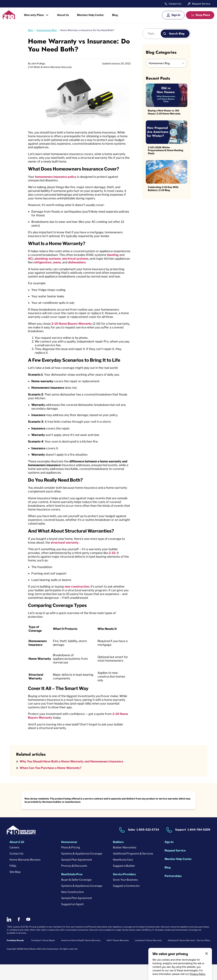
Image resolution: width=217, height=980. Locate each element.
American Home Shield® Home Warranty (81, 956)
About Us (63, 15)
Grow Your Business (125, 895)
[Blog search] (154, 34)
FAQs (13, 881)
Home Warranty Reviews (25, 875)
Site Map (15, 888)
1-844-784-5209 (199, 845)
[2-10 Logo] (9, 18)
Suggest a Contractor (126, 901)
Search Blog (177, 34)
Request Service (201, 4)
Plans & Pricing (71, 863)
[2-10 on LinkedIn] (9, 935)
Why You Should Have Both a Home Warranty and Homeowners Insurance (75, 777)
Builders (118, 858)
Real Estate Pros (72, 890)
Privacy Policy (197, 974)
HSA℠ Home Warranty (118, 956)
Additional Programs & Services (133, 869)
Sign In (176, 15)
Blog (115, 15)
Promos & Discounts (74, 881)
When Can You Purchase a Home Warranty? (52, 783)
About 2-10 (17, 858)
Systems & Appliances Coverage (82, 869)
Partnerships (173, 892)
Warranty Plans (34, 15)
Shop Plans (203, 15)
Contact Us (175, 4)
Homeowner (69, 858)
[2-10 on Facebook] (19, 935)
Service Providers (124, 890)
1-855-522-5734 (148, 845)
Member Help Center (90, 15)
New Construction (73, 908)
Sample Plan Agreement (77, 875)
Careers (14, 863)
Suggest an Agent (72, 920)
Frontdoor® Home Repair (43, 956)
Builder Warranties (125, 863)
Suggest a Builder (124, 881)
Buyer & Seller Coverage (76, 895)
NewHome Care (123, 875)
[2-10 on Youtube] (28, 935)
